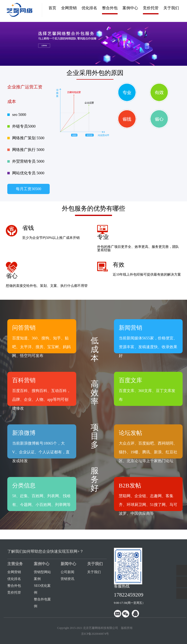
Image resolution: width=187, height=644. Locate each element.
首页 (52, 8)
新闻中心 (68, 564)
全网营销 (69, 8)
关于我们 (171, 8)
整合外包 (110, 8)
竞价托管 (151, 8)
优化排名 (89, 8)
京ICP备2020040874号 (95, 634)
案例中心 (130, 8)
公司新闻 (67, 572)
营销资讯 (67, 579)
